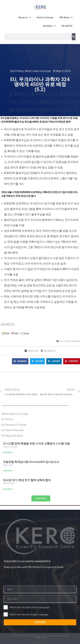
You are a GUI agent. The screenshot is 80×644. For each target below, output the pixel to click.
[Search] (74, 37)
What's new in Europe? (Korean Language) (29, 607)
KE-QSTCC (67, 26)
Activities (49, 26)
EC (61, 341)
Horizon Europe (45, 17)
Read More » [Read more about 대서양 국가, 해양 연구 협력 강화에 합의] (8, 489)
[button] (20, 361)
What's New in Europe (38, 71)
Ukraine (76, 341)
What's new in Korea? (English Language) (29, 615)
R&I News (66, 17)
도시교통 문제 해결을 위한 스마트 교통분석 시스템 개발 (36, 443)
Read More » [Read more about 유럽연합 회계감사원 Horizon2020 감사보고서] (8, 471)
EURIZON (67, 341)
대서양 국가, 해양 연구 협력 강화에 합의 (27, 480)
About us (24, 17)
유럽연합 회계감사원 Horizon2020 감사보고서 (31, 462)
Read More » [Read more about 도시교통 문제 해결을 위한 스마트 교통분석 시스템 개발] (8, 453)
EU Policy (18, 71)
